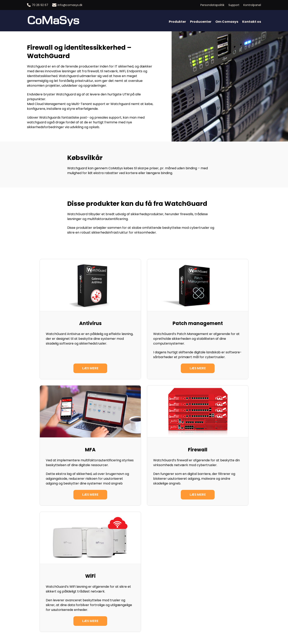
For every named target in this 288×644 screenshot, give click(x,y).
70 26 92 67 (38, 5)
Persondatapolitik (212, 5)
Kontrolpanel (252, 5)
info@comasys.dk (67, 5)
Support (234, 5)
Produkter (177, 22)
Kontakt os (252, 22)
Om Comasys (227, 22)
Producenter (201, 22)
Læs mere (90, 368)
